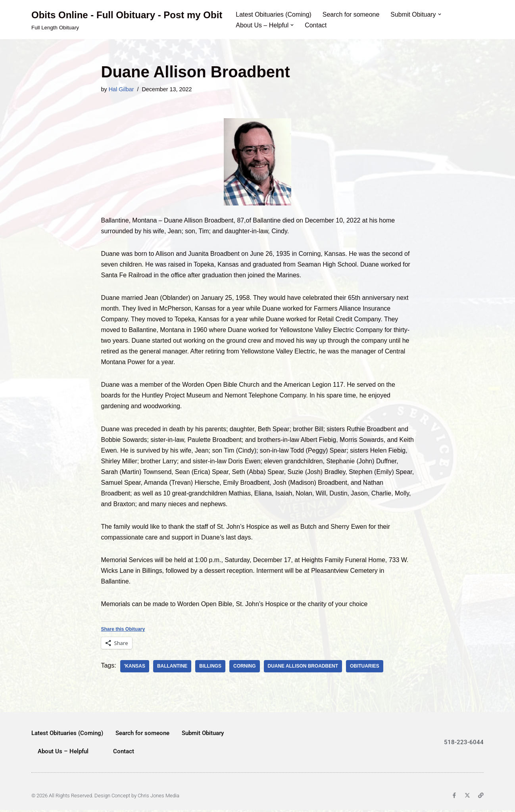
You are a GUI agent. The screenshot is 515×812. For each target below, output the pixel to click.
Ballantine (172, 668)
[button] (440, 14)
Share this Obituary (123, 631)
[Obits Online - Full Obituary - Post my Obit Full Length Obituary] (127, 20)
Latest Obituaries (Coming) (274, 14)
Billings (211, 668)
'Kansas (135, 668)
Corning (245, 668)
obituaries (365, 668)
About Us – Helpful (63, 753)
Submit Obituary (203, 735)
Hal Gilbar (121, 89)
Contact (316, 25)
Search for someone (352, 14)
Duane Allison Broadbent (304, 668)
